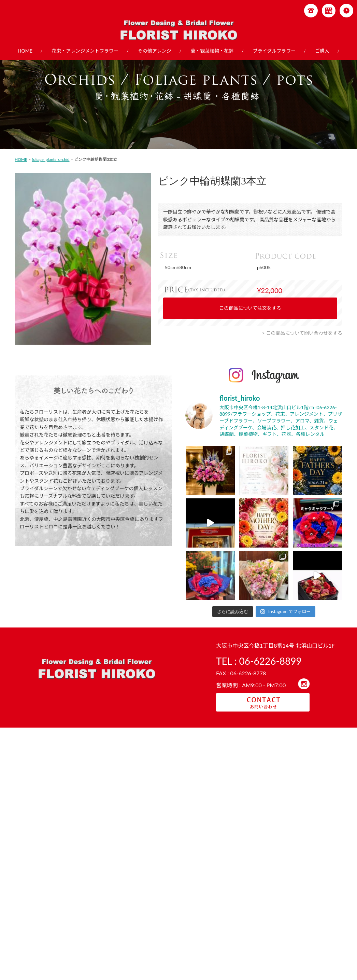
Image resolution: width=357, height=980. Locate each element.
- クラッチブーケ (299, 917)
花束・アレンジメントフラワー (85, 51)
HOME (25, 51)
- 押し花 (291, 930)
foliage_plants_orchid (51, 159)
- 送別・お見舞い (90, 917)
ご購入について (39, 913)
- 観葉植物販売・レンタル (239, 910)
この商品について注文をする (250, 308)
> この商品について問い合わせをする (302, 333)
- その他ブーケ (297, 923)
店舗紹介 (33, 919)
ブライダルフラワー (274, 51)
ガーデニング (37, 906)
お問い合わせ (37, 926)
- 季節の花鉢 (227, 917)
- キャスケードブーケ (303, 904)
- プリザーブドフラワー (174, 917)
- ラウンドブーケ (299, 910)
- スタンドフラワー (170, 910)
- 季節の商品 (86, 904)
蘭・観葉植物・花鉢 (212, 51)
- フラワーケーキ (168, 904)
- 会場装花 (293, 936)
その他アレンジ (155, 51)
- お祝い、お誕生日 (92, 910)
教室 (29, 900)
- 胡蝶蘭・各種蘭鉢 (233, 904)
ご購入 (322, 51)
